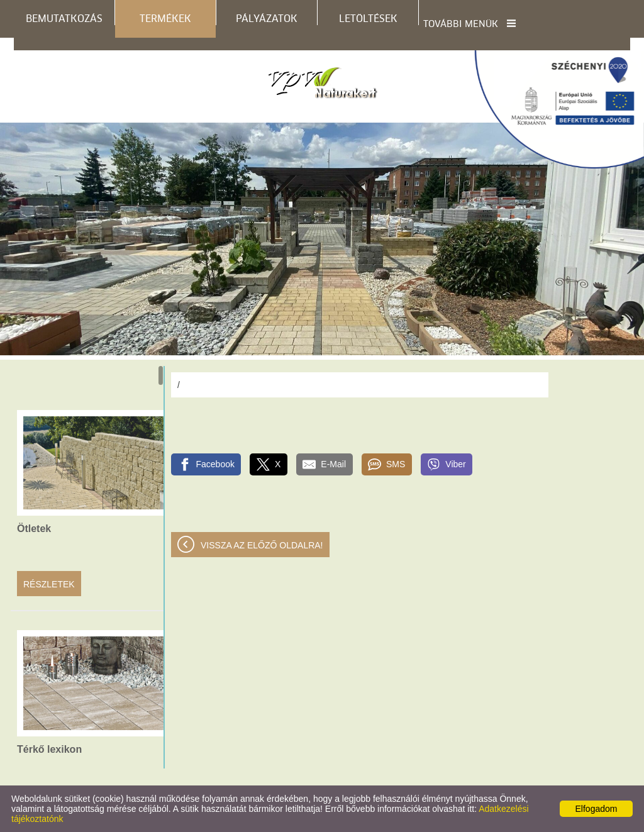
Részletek (49, 584)
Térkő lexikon (49, 749)
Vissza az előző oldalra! (262, 545)
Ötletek (34, 529)
